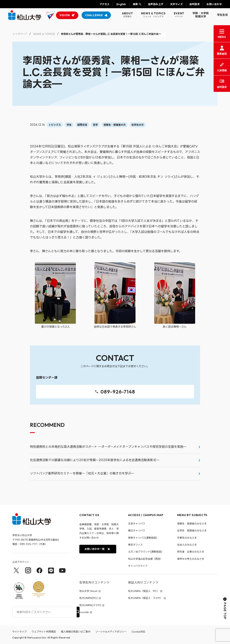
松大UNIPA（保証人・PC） (144, 591)
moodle (84, 612)
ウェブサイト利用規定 (44, 632)
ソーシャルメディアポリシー (111, 632)
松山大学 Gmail (88, 591)
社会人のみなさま (187, 545)
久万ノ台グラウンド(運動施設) (145, 552)
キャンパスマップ (138, 566)
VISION (65, 15)
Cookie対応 (138, 632)
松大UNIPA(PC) (88, 598)
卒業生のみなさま (187, 538)
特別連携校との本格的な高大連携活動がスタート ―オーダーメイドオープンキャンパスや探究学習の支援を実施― (108, 447)
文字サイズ (176, 4)
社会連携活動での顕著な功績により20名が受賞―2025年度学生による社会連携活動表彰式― (95, 460)
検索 (135, 4)
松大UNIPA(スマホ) (90, 605)
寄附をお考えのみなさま (191, 559)
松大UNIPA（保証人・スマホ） (145, 598)
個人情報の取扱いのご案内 (76, 632)
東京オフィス (135, 545)
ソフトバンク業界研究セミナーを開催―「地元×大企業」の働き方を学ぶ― (82, 473)
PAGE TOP (225, 608)
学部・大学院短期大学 (201, 15)
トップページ (20, 34)
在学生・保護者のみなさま (192, 531)
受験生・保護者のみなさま (192, 524)
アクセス (105, 4)
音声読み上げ (156, 4)
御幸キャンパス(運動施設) (143, 538)
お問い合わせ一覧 (97, 549)
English (121, 4)
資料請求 (195, 4)
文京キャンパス (137, 524)
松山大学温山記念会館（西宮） (145, 559)
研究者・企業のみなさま (191, 552)
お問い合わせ (214, 4)
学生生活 (223, 15)
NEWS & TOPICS (44, 34)
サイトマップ (19, 632)
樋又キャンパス (137, 531)
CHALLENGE (94, 15)
